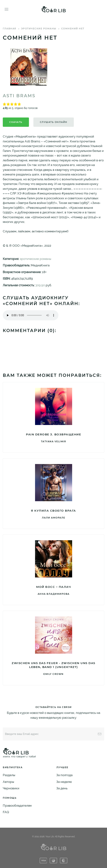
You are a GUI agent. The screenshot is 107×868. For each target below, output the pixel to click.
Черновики (11, 788)
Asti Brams (19, 96)
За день (62, 788)
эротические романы (39, 29)
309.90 (40, 285)
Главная (10, 29)
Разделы (9, 775)
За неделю (64, 782)
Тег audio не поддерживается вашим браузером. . (31, 315)
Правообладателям (17, 806)
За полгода (64, 775)
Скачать (16, 122)
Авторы (8, 782)
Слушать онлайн (54, 122)
